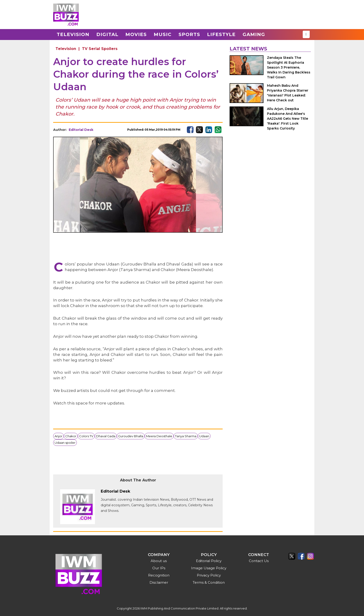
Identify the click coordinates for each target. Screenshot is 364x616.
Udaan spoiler (65, 443)
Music (163, 34)
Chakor (71, 436)
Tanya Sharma (186, 436)
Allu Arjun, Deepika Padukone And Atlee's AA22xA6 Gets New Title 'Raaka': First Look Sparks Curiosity (288, 119)
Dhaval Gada (106, 436)
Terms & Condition (209, 582)
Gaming (254, 34)
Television (73, 34)
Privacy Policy (209, 575)
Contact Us (259, 561)
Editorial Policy (209, 561)
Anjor (58, 436)
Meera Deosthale (159, 436)
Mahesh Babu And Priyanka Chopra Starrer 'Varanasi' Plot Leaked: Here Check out (288, 93)
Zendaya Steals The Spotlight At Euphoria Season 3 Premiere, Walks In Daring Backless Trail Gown (289, 67)
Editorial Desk (81, 130)
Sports (189, 34)
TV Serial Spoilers (100, 49)
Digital (107, 34)
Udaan (204, 436)
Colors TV (86, 436)
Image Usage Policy (209, 568)
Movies (136, 34)
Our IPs (159, 568)
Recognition (159, 575)
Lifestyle (221, 34)
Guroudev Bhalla (131, 436)
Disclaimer (159, 582)
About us (159, 561)
